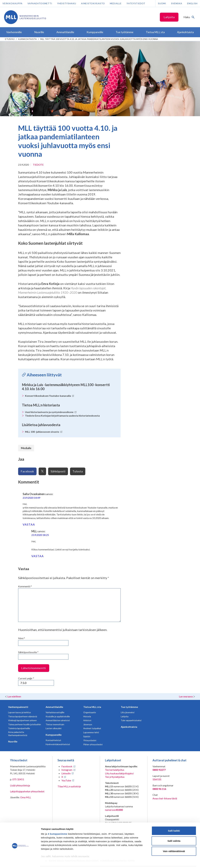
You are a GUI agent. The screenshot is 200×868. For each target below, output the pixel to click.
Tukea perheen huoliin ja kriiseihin (25, 724)
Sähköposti (58, 471)
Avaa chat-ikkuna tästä (165, 798)
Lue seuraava (186, 696)
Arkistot (87, 720)
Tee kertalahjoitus (115, 770)
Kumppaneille (54, 735)
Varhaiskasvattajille (55, 712)
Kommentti (25, 586)
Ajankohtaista (27, 39)
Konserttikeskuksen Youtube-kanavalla (50, 396)
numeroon (114, 810)
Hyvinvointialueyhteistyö (58, 744)
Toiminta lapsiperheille (19, 728)
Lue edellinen (14, 696)
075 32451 (18, 779)
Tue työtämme (129, 707)
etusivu (10, 39)
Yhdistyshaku (67, 3)
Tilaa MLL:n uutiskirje (69, 786)
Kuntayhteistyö (53, 740)
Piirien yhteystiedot (93, 744)
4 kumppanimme (58, 823)
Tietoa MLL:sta (92, 707)
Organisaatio (90, 712)
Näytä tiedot (167, 862)
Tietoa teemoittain (55, 724)
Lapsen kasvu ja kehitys (20, 712)
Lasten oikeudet (54, 728)
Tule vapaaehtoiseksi (131, 720)
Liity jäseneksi (128, 712)
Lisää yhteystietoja (20, 785)
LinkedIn (66, 773)
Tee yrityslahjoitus (115, 777)
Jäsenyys (88, 724)
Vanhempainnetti (18, 707)
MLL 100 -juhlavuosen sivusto (44, 432)
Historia (87, 716)
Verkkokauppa (12, 3)
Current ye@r (26, 678)
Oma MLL (26, 797)
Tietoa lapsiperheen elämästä (23, 716)
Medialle (116, 3)
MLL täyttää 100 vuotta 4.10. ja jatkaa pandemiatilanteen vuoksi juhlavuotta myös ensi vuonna (99, 39)
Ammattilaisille (54, 707)
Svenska (177, 3)
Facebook (27, 471)
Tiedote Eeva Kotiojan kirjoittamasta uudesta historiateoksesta (62, 416)
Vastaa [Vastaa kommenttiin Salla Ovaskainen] (29, 524)
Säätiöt (87, 736)
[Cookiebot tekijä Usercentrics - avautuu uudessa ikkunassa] (20, 862)
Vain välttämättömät (174, 841)
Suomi (162, 3)
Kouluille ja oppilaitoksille (58, 716)
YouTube (66, 780)
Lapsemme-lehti (91, 732)
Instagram (67, 770)
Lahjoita (169, 17)
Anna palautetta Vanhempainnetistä (18, 734)
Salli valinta (174, 830)
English (192, 3)
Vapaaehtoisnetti (40, 3)
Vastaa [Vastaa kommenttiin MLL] (38, 556)
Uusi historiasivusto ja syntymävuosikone (51, 412)
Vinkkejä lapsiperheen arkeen (22, 720)
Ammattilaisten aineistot (58, 720)
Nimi (22, 638)
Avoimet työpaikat (92, 728)
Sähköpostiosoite (28, 652)
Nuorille (13, 741)
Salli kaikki (174, 820)
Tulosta (78, 471)
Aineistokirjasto (93, 3)
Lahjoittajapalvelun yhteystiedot (27, 791)
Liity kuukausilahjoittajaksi (119, 773)
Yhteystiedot (136, 3)
